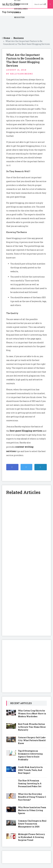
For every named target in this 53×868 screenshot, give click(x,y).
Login (18, 12)
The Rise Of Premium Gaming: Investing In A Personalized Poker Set (30, 783)
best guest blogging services (26, 431)
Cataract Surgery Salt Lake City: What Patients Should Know (32, 740)
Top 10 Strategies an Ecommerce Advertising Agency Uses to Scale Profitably (30, 755)
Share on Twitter (27, 468)
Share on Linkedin (42, 468)
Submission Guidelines (21, 5)
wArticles (6, 4)
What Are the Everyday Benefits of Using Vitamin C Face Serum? (32, 797)
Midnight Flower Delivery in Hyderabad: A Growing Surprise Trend (31, 837)
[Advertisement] (27, 26)
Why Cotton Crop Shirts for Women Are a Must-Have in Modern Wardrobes (32, 714)
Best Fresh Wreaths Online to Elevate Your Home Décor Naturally (32, 727)
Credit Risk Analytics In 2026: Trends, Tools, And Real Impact (30, 770)
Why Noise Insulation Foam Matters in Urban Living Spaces (32, 810)
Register (19, 17)
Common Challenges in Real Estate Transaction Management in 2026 (32, 824)
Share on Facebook (14, 468)
